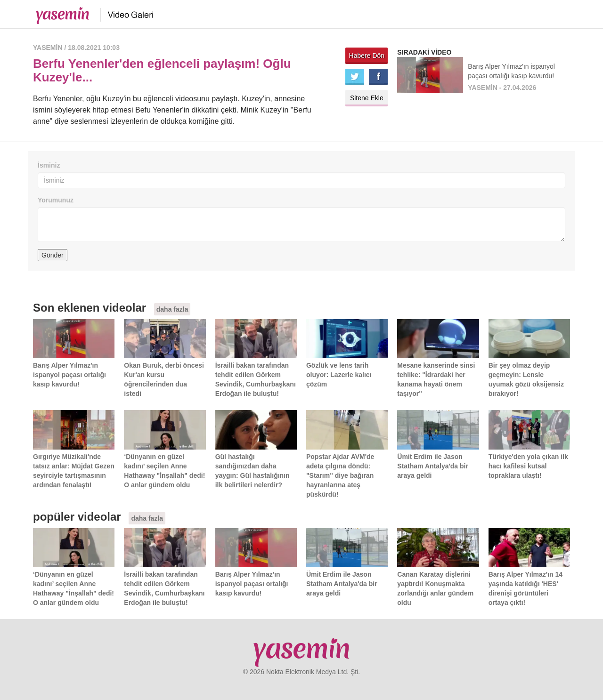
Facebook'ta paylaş (378, 77)
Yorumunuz (56, 200)
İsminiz (49, 165)
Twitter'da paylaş (355, 77)
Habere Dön (367, 56)
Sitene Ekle (367, 98)
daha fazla (172, 309)
